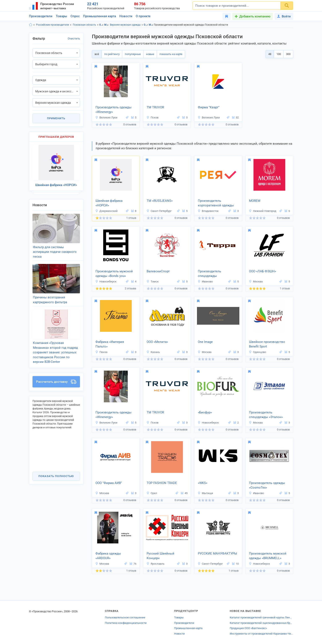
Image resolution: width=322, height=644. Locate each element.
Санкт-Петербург (159, 211)
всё (97, 54)
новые (150, 54)
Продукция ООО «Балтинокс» (248, 628)
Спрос (75, 16)
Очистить (74, 39)
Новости (126, 16)
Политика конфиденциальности (126, 623)
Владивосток (208, 211)
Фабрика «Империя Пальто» (110, 344)
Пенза (101, 352)
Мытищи (205, 493)
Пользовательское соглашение (125, 617)
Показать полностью (56, 476)
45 (184, 493)
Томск (153, 281)
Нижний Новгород (263, 211)
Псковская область (84, 25)
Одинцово (257, 352)
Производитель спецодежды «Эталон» (266, 415)
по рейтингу (112, 54)
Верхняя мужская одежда (125, 25)
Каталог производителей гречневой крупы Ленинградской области (261, 617)
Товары (61, 16)
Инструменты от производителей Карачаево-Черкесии (261, 634)
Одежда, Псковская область (146, 25)
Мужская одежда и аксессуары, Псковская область (151, 25)
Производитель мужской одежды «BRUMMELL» (268, 556)
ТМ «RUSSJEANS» (160, 201)
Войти (284, 16)
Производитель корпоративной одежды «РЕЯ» (216, 203)
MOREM (255, 201)
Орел (152, 493)
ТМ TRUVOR (155, 107)
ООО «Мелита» (157, 342)
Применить (56, 118)
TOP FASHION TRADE (162, 483)
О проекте (143, 16)
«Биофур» (205, 412)
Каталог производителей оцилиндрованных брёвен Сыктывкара (261, 623)
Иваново (205, 281)
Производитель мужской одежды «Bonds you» (114, 274)
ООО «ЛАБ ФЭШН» (263, 271)
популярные (133, 54)
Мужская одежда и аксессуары (106, 25)
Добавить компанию (255, 16)
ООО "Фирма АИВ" (109, 483)
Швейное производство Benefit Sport (267, 344)
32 (235, 117)
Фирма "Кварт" (209, 107)
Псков (152, 117)
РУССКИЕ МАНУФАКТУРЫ (217, 553)
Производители (41, 16)
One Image (205, 342)
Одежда (101, 25)
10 (235, 564)
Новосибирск (106, 281)
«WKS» (203, 483)
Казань (153, 352)
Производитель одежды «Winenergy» (113, 110)
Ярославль (155, 564)
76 (133, 564)
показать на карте (171, 54)
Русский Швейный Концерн (160, 556)
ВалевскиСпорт (158, 271)
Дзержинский (106, 211)
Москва (256, 281)
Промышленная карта (100, 16)
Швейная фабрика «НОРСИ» (109, 203)
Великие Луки (106, 117)
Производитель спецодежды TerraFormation (209, 274)
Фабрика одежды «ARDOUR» (108, 556)
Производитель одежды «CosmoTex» (267, 485)
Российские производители (53, 25)
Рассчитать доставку (56, 382)
